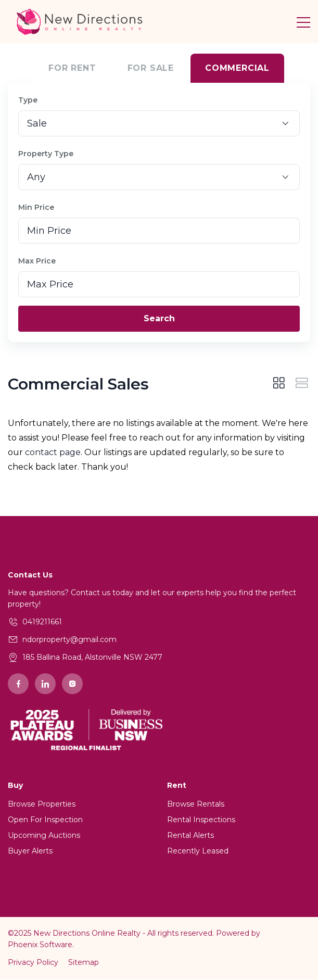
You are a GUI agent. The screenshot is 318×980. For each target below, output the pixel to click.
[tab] (279, 385)
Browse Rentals (196, 805)
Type (28, 100)
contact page (53, 453)
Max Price (37, 261)
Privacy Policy (33, 963)
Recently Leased (198, 851)
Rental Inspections (201, 820)
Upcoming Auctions (44, 836)
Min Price (36, 208)
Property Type (46, 154)
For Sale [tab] (151, 68)
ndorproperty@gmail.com (69, 640)
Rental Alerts (190, 836)
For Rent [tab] (72, 68)
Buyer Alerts (30, 851)
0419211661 (42, 622)
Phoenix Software (40, 945)
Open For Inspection (45, 820)
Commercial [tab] (237, 68)
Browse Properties (42, 805)
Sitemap (84, 963)
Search (159, 319)
